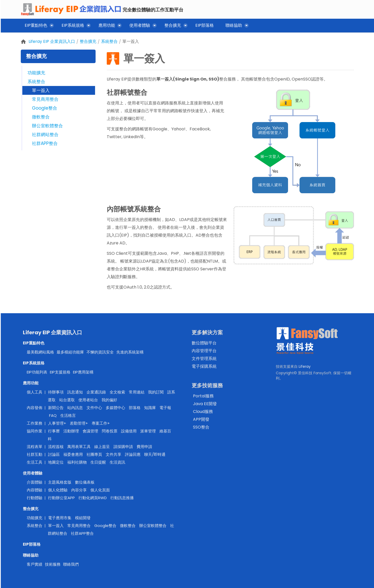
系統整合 (109, 41)
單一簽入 (131, 41)
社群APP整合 (45, 143)
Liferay (305, 366)
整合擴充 (88, 41)
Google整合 (45, 108)
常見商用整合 (45, 99)
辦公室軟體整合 (47, 126)
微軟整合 (41, 117)
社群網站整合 (45, 135)
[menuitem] (37, 26)
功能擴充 (36, 73)
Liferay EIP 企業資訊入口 (52, 41)
